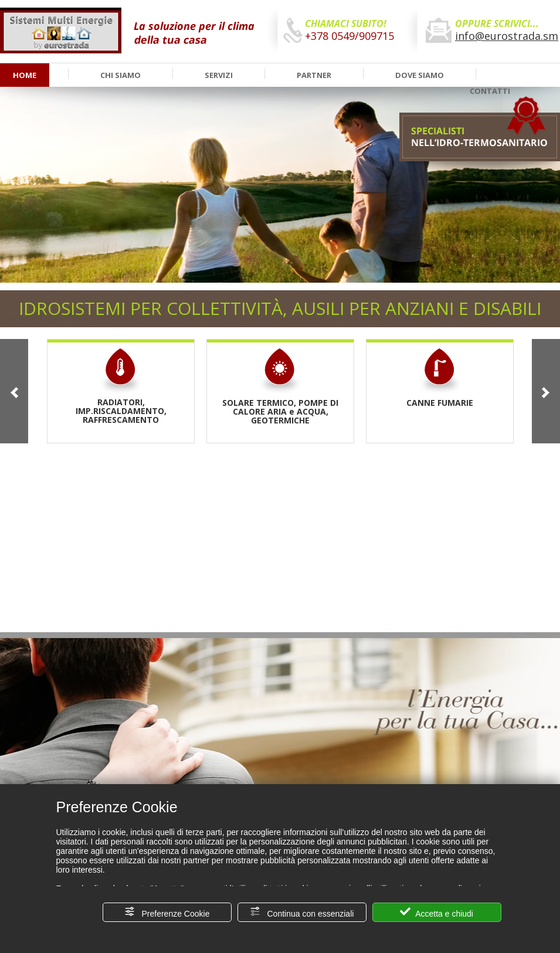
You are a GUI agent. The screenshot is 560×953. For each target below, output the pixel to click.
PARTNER (314, 75)
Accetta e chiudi (437, 912)
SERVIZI (219, 75)
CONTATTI (490, 91)
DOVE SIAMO (420, 75)
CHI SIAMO (121, 75)
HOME (25, 75)
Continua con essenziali (302, 912)
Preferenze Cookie (167, 912)
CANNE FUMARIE (440, 377)
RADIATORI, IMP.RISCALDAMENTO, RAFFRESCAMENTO (121, 386)
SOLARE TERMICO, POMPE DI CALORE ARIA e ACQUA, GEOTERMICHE (280, 386)
